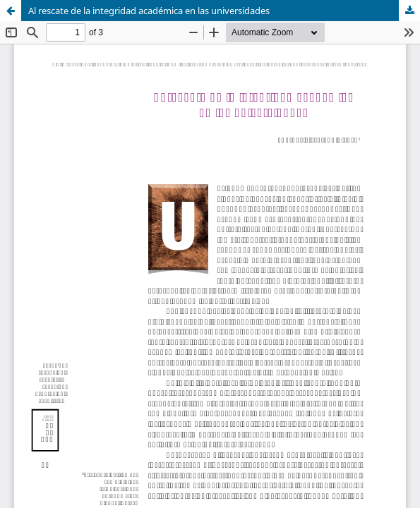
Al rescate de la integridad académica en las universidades (149, 11)
